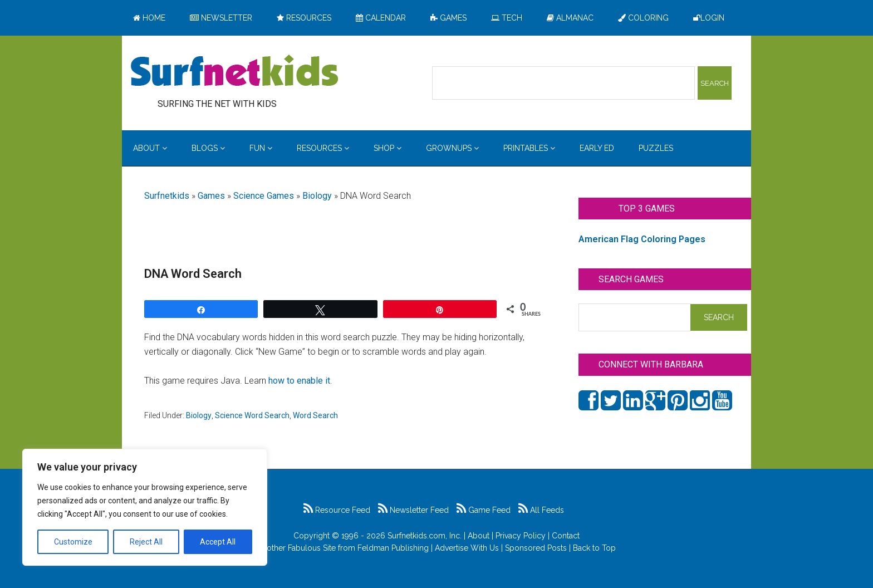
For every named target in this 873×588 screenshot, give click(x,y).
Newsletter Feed (413, 510)
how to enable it (299, 381)
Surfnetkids (167, 196)
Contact (566, 536)
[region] (145, 507)
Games (211, 196)
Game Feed (484, 510)
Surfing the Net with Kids (234, 72)
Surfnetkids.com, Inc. (425, 536)
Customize (73, 542)
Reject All (146, 542)
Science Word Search (252, 415)
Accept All (218, 542)
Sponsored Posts (536, 548)
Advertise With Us (467, 548)
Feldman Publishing (393, 548)
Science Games (264, 196)
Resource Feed (337, 510)
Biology (317, 196)
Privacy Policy (521, 536)
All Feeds (541, 510)
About (479, 536)
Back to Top (594, 548)
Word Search (315, 415)
